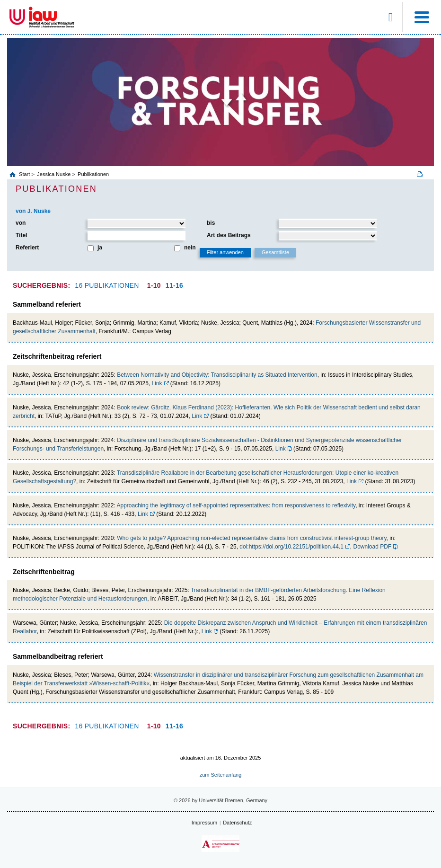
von (21, 223)
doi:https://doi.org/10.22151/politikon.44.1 (291, 547)
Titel (21, 235)
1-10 (154, 285)
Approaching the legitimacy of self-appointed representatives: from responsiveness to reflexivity (236, 505)
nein (190, 248)
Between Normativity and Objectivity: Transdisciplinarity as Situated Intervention (217, 375)
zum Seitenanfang (221, 775)
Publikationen (93, 174)
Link (157, 383)
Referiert (27, 248)
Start (25, 174)
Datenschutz (237, 823)
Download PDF (373, 547)
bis (211, 223)
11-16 (174, 285)
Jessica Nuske (54, 174)
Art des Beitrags (229, 235)
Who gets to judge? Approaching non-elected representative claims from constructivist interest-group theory (251, 538)
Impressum (204, 823)
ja (100, 248)
